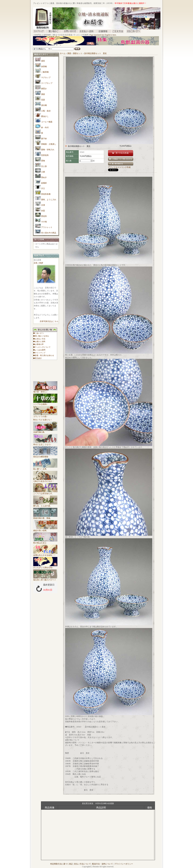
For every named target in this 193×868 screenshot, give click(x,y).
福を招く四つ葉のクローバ (45, 579)
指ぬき (44, 177)
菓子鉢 (44, 139)
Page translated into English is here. (103, 35)
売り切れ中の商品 (49, 233)
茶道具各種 (46, 194)
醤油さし (45, 116)
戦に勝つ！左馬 (45, 468)
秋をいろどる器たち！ (43, 420)
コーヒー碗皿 (47, 122)
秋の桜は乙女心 (45, 542)
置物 (43, 161)
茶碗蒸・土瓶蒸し (49, 144)
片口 (43, 188)
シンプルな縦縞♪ (45, 403)
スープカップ (47, 83)
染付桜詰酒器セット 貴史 (95, 53)
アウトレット (47, 227)
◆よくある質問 (39, 350)
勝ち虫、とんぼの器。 (45, 505)
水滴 (43, 205)
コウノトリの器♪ (45, 416)
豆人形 (44, 166)
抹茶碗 (44, 67)
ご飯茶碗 (45, 72)
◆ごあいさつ (38, 333)
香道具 (44, 216)
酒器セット (78, 53)
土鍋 (43, 172)
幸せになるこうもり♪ (45, 444)
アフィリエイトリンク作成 (119, 167)
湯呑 (43, 61)
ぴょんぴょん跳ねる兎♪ (45, 567)
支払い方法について (82, 864)
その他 (44, 222)
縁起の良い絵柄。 (45, 530)
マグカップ (46, 78)
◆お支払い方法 (39, 339)
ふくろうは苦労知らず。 (45, 493)
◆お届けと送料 (39, 341)
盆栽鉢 (44, 183)
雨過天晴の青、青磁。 (45, 517)
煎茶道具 (45, 155)
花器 (43, 100)
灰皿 (43, 211)
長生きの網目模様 (45, 456)
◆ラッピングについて (42, 347)
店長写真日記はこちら (49, 321)
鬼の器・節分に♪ (45, 391)
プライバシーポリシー (124, 864)
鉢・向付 (45, 127)
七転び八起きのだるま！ (45, 480)
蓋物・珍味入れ (48, 150)
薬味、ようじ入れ (49, 200)
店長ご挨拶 (38, 263)
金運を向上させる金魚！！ (45, 554)
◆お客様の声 (38, 344)
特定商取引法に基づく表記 (62, 864)
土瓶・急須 (46, 111)
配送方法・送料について (103, 864)
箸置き (44, 89)
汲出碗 (44, 105)
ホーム (63, 53)
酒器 (43, 94)
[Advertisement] (82, 46)
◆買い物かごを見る (41, 336)
